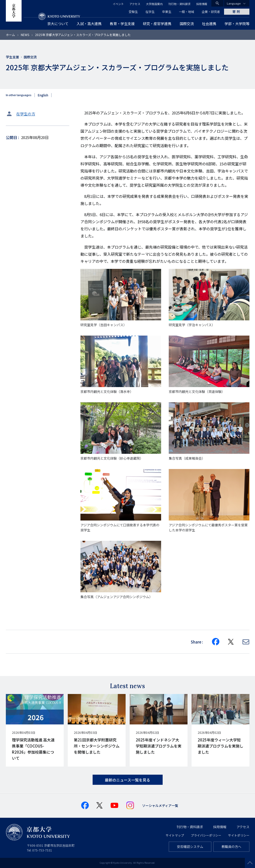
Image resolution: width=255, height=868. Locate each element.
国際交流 (30, 57)
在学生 (150, 12)
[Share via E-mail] (246, 642)
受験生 (133, 12)
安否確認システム (190, 847)
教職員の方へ (231, 847)
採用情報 (202, 4)
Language (234, 3)
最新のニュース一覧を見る (127, 780)
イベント (118, 4)
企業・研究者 (211, 12)
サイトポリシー (239, 835)
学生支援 (12, 57)
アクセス (135, 4)
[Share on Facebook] (216, 642)
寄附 (237, 12)
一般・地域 (186, 12)
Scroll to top (250, 863)
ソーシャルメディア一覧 (160, 805)
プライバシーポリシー (206, 835)
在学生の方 (26, 114)
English (43, 95)
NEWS (25, 35)
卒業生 (167, 12)
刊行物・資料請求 (179, 4)
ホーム (10, 35)
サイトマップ (175, 835)
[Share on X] (231, 642)
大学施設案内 (154, 4)
